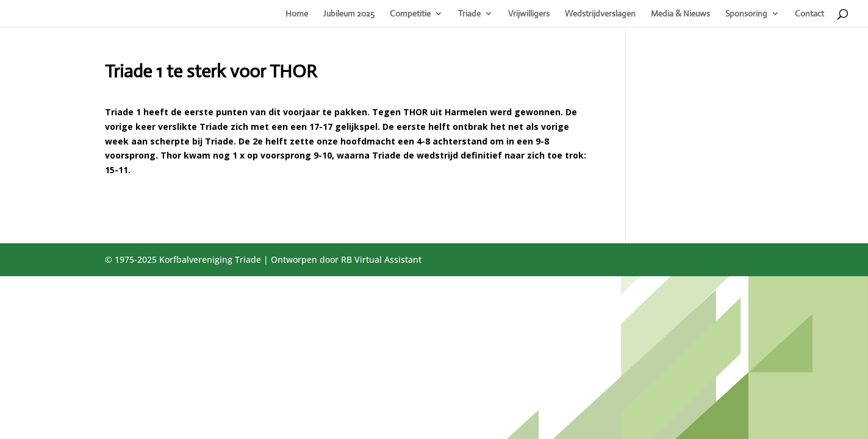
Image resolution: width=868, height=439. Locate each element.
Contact (809, 14)
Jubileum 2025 (349, 14)
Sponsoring (746, 14)
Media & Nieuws (680, 14)
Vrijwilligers (529, 14)
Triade (469, 14)
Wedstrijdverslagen (600, 14)
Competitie (410, 14)
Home (297, 14)
